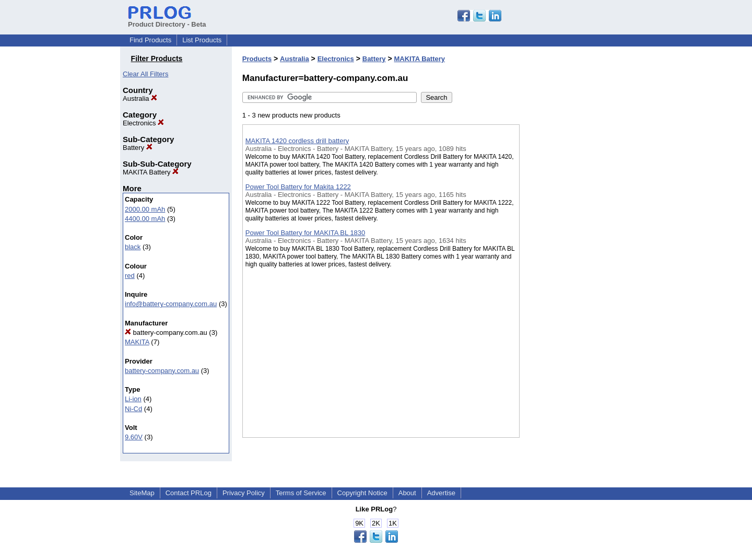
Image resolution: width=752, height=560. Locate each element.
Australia (140, 98)
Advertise (441, 493)
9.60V (134, 437)
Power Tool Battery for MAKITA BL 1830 (305, 233)
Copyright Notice (362, 493)
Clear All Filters (145, 74)
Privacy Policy (244, 493)
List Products (202, 40)
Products (257, 59)
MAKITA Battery (151, 172)
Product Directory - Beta (167, 20)
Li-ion (133, 399)
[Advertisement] (572, 271)
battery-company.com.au (166, 332)
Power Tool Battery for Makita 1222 (298, 187)
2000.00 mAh (145, 209)
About (407, 493)
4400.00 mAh (145, 219)
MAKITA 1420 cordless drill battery (297, 141)
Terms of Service (301, 493)
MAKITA (137, 342)
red (130, 276)
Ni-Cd (133, 409)
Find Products (150, 40)
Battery (138, 148)
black (133, 247)
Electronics (143, 123)
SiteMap (142, 493)
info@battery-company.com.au (171, 304)
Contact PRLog (189, 493)
